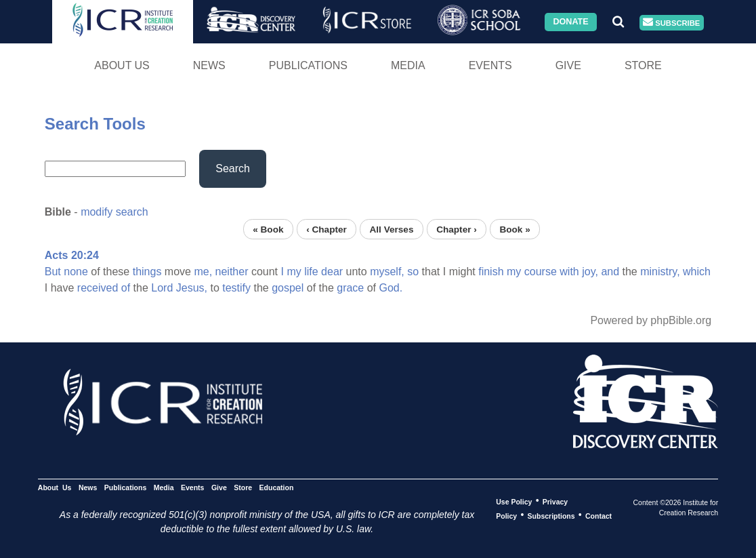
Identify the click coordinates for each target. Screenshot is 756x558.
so (413, 272)
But (53, 272)
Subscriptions (551, 515)
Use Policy (514, 501)
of (126, 288)
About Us (122, 65)
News (209, 65)
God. (391, 288)
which (697, 272)
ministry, (660, 272)
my (294, 272)
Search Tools (95, 124)
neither (232, 272)
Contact (598, 515)
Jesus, (192, 288)
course (541, 272)
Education (277, 487)
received (98, 288)
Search (233, 168)
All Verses (391, 229)
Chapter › (457, 229)
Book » (514, 229)
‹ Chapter (327, 229)
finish (491, 272)
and (610, 272)
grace (350, 288)
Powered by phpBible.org (651, 320)
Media (408, 65)
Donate (570, 22)
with (569, 272)
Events (490, 65)
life (311, 272)
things (147, 272)
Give (568, 65)
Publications (308, 65)
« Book (268, 229)
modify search (114, 212)
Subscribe (671, 23)
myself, (387, 272)
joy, (590, 272)
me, (203, 272)
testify (236, 288)
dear (332, 272)
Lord (162, 288)
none (76, 272)
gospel (288, 288)
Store (643, 65)
